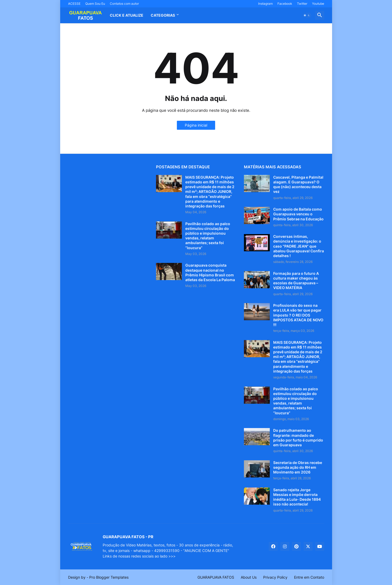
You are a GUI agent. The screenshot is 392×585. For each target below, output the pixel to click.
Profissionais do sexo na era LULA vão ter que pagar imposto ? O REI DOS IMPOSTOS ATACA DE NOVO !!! (298, 315)
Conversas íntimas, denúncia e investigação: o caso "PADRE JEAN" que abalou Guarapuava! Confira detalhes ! (299, 246)
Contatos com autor (124, 4)
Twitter (302, 4)
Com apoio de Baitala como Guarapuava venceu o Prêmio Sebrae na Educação (298, 214)
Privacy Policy (275, 577)
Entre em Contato (309, 577)
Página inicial (196, 125)
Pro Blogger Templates (109, 577)
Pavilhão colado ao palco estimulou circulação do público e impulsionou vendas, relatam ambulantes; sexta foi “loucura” (208, 236)
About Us (249, 577)
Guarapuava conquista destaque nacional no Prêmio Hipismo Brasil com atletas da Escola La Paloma (210, 272)
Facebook (285, 4)
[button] (307, 15)
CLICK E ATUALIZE (127, 15)
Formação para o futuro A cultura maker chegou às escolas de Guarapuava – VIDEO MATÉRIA (296, 281)
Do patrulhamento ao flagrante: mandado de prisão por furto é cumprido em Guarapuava (298, 438)
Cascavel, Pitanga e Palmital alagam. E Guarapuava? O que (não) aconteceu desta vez (298, 184)
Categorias (163, 15)
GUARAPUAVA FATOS (216, 577)
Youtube (318, 4)
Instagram (265, 4)
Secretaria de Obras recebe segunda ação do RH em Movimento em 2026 (298, 467)
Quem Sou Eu (95, 4)
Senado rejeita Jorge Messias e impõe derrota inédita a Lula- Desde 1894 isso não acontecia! (297, 497)
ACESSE (74, 4)
